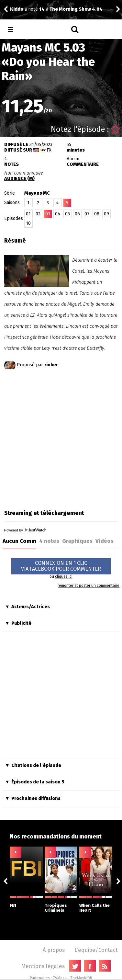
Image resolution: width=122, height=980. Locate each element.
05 (67, 214)
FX (49, 150)
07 (87, 214)
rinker (51, 365)
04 (58, 214)
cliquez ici (64, 576)
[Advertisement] (61, 438)
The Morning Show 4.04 (76, 9)
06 (77, 214)
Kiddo (17, 9)
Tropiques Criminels (61, 904)
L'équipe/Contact (96, 950)
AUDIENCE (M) (19, 179)
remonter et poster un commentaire (89, 586)
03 (48, 214)
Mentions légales (43, 966)
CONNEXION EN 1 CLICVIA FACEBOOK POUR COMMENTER (61, 566)
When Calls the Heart (96, 904)
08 (97, 214)
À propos (54, 950)
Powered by (25, 530)
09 (106, 214)
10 (28, 223)
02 (38, 214)
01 (28, 214)
